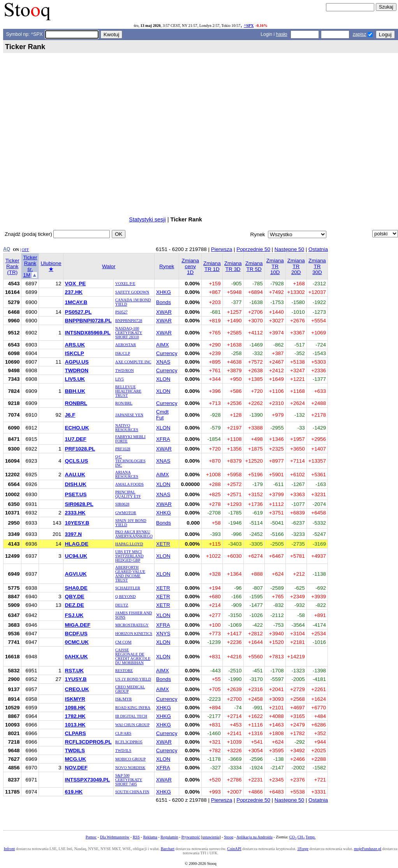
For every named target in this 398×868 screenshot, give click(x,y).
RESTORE (124, 671)
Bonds (164, 302)
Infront (9, 849)
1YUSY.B (76, 679)
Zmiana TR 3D (233, 266)
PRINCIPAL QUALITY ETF (128, 494)
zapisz (359, 34)
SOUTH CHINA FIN (132, 792)
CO (293, 837)
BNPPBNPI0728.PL (88, 321)
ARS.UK (75, 345)
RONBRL (76, 403)
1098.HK (75, 708)
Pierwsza (222, 249)
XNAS (163, 362)
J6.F (70, 415)
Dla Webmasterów (115, 837)
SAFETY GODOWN (132, 292)
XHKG (164, 292)
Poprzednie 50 (253, 249)
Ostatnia (318, 249)
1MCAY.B (76, 302)
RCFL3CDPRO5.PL (88, 742)
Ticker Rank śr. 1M (30, 266)
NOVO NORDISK (130, 768)
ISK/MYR (124, 699)
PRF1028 (123, 449)
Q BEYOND (126, 597)
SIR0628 (122, 504)
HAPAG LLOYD (129, 544)
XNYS (163, 634)
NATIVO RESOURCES (127, 428)
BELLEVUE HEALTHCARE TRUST (128, 391)
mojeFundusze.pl (368, 849)
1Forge (303, 849)
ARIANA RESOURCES (127, 474)
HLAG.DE (77, 544)
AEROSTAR (126, 345)
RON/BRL (124, 403)
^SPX (249, 26)
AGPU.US (77, 362)
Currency (167, 353)
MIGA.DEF (78, 625)
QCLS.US (77, 461)
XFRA (163, 439)
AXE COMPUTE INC (133, 362)
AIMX (163, 345)
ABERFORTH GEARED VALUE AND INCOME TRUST (130, 574)
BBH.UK (75, 391)
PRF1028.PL (80, 449)
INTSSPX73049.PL (88, 780)
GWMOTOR (126, 513)
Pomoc (91, 837)
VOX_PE (76, 284)
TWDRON (77, 370)
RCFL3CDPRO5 (129, 742)
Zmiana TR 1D (212, 266)
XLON (163, 379)
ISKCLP (75, 353)
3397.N (73, 534)
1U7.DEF (76, 439)
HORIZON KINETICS (134, 634)
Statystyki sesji (147, 219)
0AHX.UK (77, 657)
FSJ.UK (74, 615)
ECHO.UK (77, 428)
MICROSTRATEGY (132, 625)
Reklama (150, 837)
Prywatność (191, 837)
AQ (7, 249)
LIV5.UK (75, 379)
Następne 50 (289, 249)
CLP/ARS (123, 733)
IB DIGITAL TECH (131, 716)
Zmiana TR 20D (296, 266)
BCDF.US (76, 634)
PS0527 (122, 312)
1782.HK (75, 716)
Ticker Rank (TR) (12, 266)
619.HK (74, 792)
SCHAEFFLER (128, 588)
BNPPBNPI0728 (129, 321)
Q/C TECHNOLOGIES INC (130, 461)
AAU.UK (75, 475)
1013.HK (75, 725)
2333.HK (75, 513)
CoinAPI (234, 849)
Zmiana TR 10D (275, 266)
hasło (281, 34)
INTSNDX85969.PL (88, 333)
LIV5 (120, 379)
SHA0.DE (76, 588)
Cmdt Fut (162, 415)
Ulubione (51, 266)
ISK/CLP (123, 353)
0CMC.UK (77, 642)
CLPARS (76, 733)
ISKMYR (75, 699)
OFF (26, 250)
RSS (136, 837)
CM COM (123, 642)
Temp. (311, 837)
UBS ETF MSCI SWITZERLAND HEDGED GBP (129, 556)
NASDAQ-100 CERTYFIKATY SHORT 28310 (129, 333)
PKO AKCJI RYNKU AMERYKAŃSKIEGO (134, 534)
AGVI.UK (76, 574)
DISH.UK (76, 484)
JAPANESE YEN (129, 415)
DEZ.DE (75, 605)
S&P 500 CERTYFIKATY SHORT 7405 (129, 780)
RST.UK (75, 671)
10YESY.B (77, 523)
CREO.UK (77, 689)
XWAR (164, 312)
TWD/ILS (123, 750)
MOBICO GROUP (130, 759)
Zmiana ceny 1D (190, 266)
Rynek (167, 266)
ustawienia (211, 837)
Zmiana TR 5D (254, 266)
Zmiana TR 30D (317, 266)
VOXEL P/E (125, 284)
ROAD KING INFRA (133, 708)
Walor (109, 266)
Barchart (168, 849)
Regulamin (169, 837)
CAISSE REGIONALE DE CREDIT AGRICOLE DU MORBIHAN (133, 656)
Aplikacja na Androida (254, 837)
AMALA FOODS (129, 484)
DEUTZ (122, 605)
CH (301, 837)
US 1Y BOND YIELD (133, 679)
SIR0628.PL (79, 504)
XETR (163, 544)
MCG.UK (76, 759)
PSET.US (76, 494)
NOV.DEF (77, 768)
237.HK (74, 292)
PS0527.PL (78, 312)
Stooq (229, 837)
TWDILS (75, 750)
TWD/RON (125, 370)
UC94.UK (76, 556)
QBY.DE (75, 597)
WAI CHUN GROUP (132, 725)
